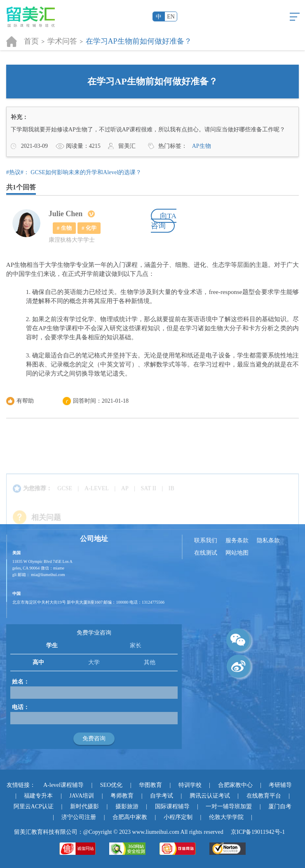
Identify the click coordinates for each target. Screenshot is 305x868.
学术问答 (62, 41)
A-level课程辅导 (63, 785)
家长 (136, 645)
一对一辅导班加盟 (229, 806)
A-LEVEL (97, 498)
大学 (94, 662)
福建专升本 (38, 796)
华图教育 (150, 785)
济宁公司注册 (79, 817)
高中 (38, 662)
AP (125, 498)
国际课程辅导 (172, 806)
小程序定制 (178, 817)
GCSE (65, 498)
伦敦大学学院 (226, 817)
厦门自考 (280, 806)
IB (171, 498)
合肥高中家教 (130, 817)
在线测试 (206, 553)
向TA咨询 (164, 221)
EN (171, 17)
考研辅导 (280, 785)
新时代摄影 (84, 806)
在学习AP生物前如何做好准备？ (139, 41)
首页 (31, 41)
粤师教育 (122, 796)
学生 (52, 645)
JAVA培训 (82, 796)
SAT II (149, 498)
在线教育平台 (264, 796)
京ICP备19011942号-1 (258, 832)
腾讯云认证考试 (210, 796)
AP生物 (202, 146)
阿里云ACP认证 (34, 806)
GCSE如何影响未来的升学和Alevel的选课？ (86, 172)
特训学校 (190, 785)
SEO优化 (111, 785)
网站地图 (237, 553)
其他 (150, 662)
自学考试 (162, 796)
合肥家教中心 (235, 785)
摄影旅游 (127, 806)
